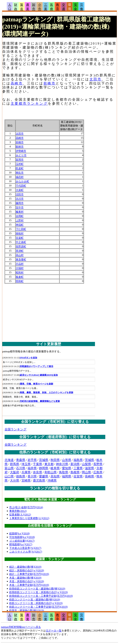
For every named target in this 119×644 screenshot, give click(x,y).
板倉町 (20, 277)
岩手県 (32, 460)
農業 (28, 7)
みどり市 (21, 155)
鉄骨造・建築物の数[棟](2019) (27, 610)
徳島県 (21, 476)
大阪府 (15, 472)
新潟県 (75, 464)
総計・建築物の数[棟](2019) (25, 567)
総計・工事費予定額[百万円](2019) (29, 574)
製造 (22, 7)
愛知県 (67, 468)
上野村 (20, 220)
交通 (64, 7)
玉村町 (20, 164)
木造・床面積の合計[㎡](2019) (27, 581)
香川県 (32, 476)
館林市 (20, 147)
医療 (52, 7)
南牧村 (20, 233)
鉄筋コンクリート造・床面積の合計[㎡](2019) (36, 603)
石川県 (21, 468)
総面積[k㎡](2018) (19, 533)
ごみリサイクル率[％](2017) (26, 552)
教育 (58, 7)
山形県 (67, 460)
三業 (46, 7)
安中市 (20, 207)
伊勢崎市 (21, 151)
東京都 (49, 464)
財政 (16, 7)
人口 (10, 7)
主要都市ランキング (29, 103)
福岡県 (67, 476)
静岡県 (44, 468)
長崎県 (89, 476)
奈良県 (38, 472)
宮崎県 (26, 481)
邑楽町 (20, 168)
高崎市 (17, 83)
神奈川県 (62, 464)
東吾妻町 (21, 259)
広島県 (98, 472)
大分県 (15, 481)
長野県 (98, 464)
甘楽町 (20, 238)
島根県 (75, 472)
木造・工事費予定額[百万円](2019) (29, 585)
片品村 (20, 264)
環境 (70, 7)
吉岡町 (20, 216)
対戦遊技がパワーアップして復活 (37, 366)
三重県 (78, 468)
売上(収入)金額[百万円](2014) (26, 507)
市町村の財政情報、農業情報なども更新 (40, 401)
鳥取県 (64, 472)
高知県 (55, 476)
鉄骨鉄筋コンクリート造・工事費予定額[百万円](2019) (41, 596)
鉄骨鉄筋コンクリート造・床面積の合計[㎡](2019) (39, 592)
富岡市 (20, 160)
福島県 (78, 460)
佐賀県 (78, 476)
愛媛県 (44, 476)
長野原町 (21, 246)
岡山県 (86, 472)
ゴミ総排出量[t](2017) (22, 541)
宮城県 (44, 460)
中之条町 (21, 242)
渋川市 (20, 199)
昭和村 (20, 272)
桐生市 (20, 173)
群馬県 (15, 464)
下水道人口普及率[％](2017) (25, 548)
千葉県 (38, 464)
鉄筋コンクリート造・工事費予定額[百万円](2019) (38, 607)
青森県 (21, 460)
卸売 (34, 7)
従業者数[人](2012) (20, 515)
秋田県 (55, 460)
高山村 (20, 255)
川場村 (20, 268)
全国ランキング (16, 429)
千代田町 (21, 186)
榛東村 (20, 212)
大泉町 (20, 190)
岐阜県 (55, 468)
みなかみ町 (23, 181)
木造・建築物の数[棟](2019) (25, 578)
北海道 (9, 460)
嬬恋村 (20, 177)
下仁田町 (21, 229)
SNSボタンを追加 (28, 358)
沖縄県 (52, 481)
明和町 (20, 281)
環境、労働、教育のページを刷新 (37, 384)
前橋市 (50, 83)
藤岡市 (20, 203)
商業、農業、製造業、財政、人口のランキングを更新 (47, 393)
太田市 (96, 79)
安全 (76, 7)
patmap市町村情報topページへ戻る (21, 627)
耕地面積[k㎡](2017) (21, 544)
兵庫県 (26, 472)
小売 (40, 7)
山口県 (9, 476)
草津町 (20, 251)
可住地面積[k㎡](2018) (22, 537)
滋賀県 (89, 468)
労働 (81, 7)
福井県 (32, 468)
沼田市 (20, 194)
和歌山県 (51, 472)
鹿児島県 (39, 481)
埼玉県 (26, 464)
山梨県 (86, 464)
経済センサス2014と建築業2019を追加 (39, 375)
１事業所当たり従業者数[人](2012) (29, 518)
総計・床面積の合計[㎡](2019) (27, 570)
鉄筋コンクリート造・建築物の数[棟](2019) (35, 599)
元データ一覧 (54, 631)
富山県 (9, 468)
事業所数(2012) (18, 511)
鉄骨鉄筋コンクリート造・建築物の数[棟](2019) (37, 589)
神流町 (20, 225)
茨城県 (89, 460)
